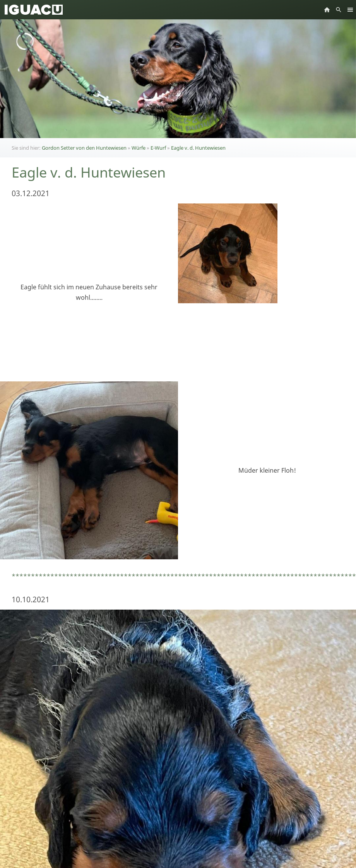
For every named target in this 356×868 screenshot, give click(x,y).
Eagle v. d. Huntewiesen (198, 148)
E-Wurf (158, 148)
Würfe (139, 148)
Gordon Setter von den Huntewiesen (84, 148)
